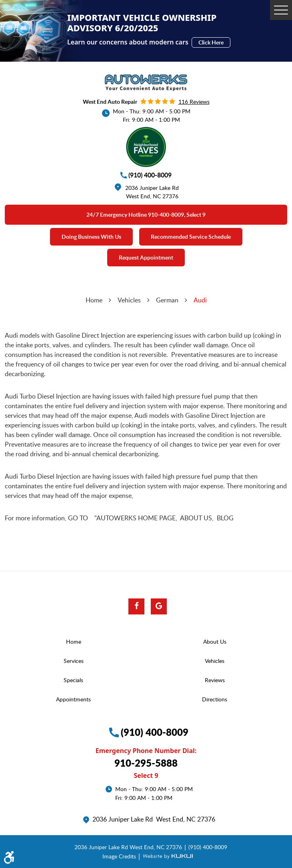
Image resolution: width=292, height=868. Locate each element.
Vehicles (129, 300)
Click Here (211, 42)
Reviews (215, 680)
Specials (73, 680)
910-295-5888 (146, 763)
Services (74, 661)
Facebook (136, 606)
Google (159, 606)
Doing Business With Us (91, 237)
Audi (200, 300)
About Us (215, 641)
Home (94, 300)
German (167, 300)
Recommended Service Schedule (191, 237)
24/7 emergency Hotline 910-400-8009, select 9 (146, 214)
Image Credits (120, 856)
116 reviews (194, 101)
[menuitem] (75, 642)
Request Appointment (146, 257)
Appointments (73, 699)
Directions (215, 699)
